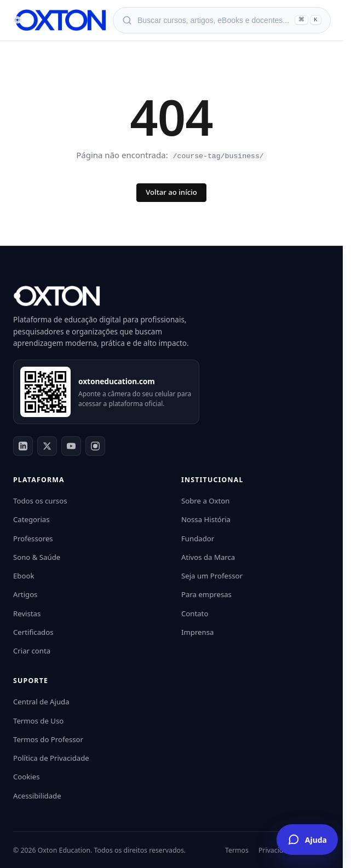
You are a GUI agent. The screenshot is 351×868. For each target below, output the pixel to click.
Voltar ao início (171, 192)
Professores (33, 537)
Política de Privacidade (51, 757)
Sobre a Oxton (205, 500)
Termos (237, 850)
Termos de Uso (38, 720)
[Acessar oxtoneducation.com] (45, 391)
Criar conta (32, 650)
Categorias (31, 519)
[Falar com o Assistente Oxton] (307, 840)
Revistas (27, 612)
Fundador (198, 537)
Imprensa (197, 632)
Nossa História (206, 519)
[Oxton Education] (60, 20)
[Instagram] (95, 445)
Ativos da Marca (208, 557)
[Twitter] (47, 445)
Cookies (27, 776)
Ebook (24, 575)
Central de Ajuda (41, 701)
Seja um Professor (212, 575)
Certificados (33, 632)
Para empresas (206, 594)
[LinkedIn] (23, 445)
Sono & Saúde (37, 557)
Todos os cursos (40, 500)
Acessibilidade (37, 795)
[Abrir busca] (222, 20)
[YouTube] (71, 445)
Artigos (25, 594)
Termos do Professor (48, 739)
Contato (195, 612)
